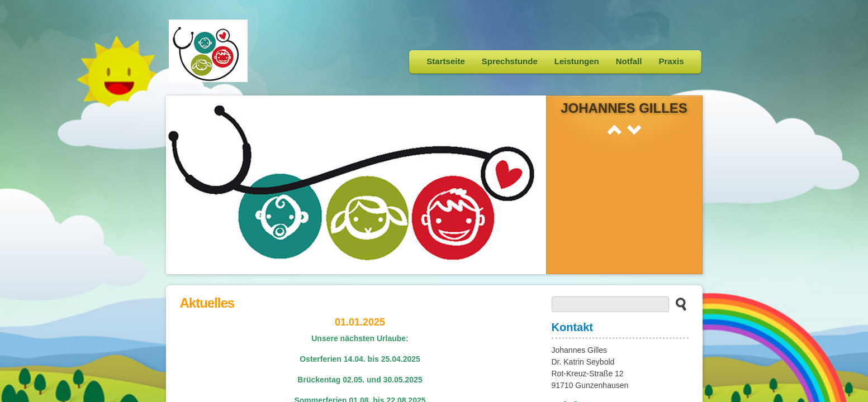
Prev (615, 130)
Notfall (629, 61)
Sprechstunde (510, 61)
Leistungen (577, 61)
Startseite (445, 61)
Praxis (671, 61)
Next (634, 130)
